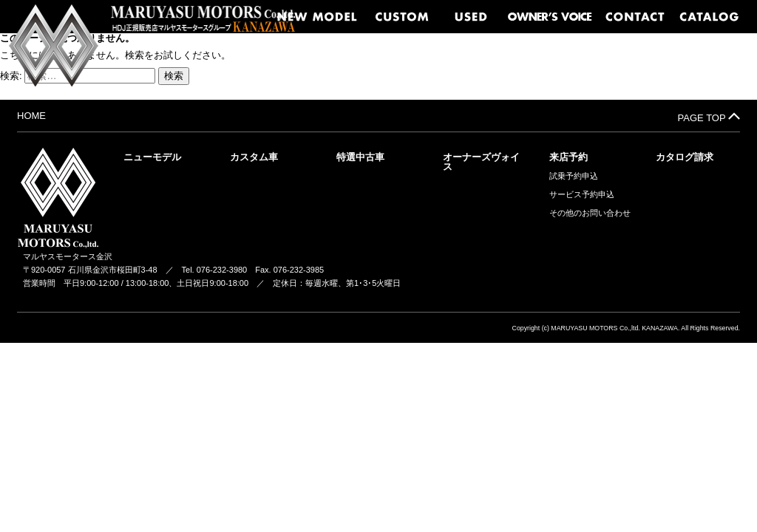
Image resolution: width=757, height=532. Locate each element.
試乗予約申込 (574, 176)
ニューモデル (152, 157)
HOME (31, 116)
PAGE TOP (709, 117)
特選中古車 (360, 157)
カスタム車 (254, 157)
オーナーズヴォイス (481, 162)
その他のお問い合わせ (590, 213)
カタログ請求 (685, 157)
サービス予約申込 (582, 195)
